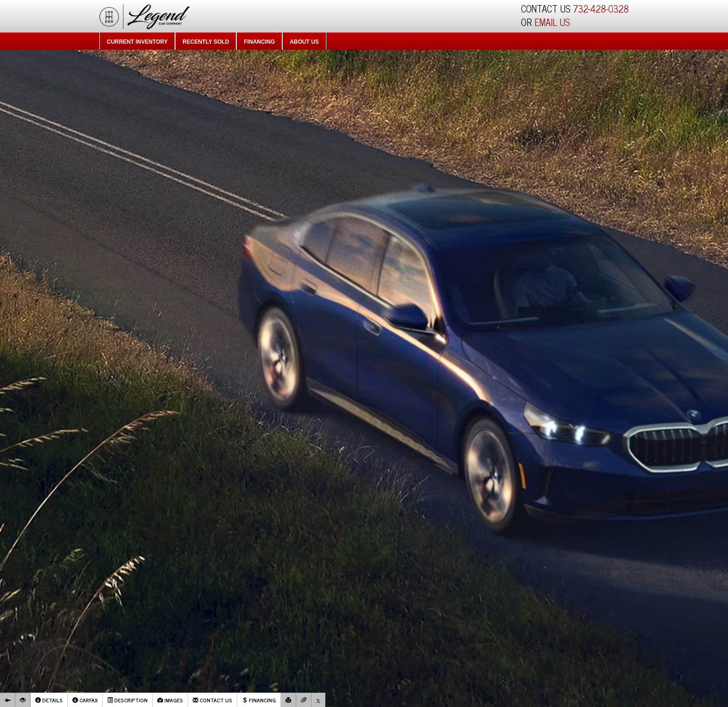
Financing (259, 42)
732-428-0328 (601, 9)
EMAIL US (552, 22)
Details (49, 700)
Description (127, 700)
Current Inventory (137, 42)
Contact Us (212, 700)
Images (170, 700)
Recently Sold (206, 42)
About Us (304, 42)
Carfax (85, 700)
